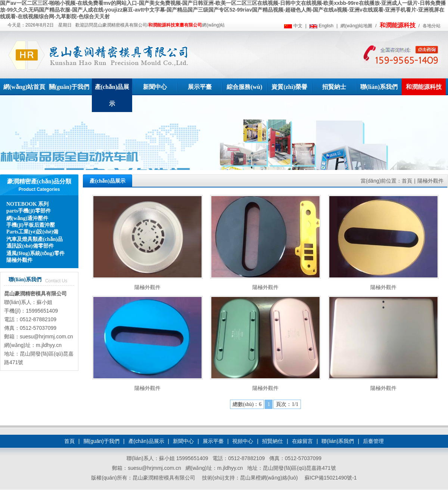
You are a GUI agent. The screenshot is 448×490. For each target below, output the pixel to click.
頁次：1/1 (287, 404)
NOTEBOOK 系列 (27, 204)
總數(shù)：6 (247, 404)
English (326, 26)
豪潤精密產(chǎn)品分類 (39, 181)
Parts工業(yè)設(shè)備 (32, 232)
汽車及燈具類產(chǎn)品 (35, 239)
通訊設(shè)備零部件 (30, 246)
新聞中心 (155, 87)
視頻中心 (243, 441)
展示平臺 (200, 87)
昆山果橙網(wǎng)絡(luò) (269, 478)
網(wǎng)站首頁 (24, 87)
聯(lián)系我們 (379, 87)
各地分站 (432, 26)
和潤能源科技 (398, 25)
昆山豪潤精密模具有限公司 (35, 294)
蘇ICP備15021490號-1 (331, 478)
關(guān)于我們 (69, 87)
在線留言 (302, 441)
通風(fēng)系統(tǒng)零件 (35, 253)
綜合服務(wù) (244, 87)
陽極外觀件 (19, 260)
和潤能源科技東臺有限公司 (175, 25)
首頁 (407, 181)
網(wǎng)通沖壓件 (27, 218)
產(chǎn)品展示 (112, 95)
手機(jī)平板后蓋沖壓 (31, 225)
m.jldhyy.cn (49, 345)
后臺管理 (373, 441)
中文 (298, 26)
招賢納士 (334, 87)
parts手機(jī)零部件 (29, 211)
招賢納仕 (273, 441)
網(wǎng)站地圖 (356, 26)
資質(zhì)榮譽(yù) (289, 95)
